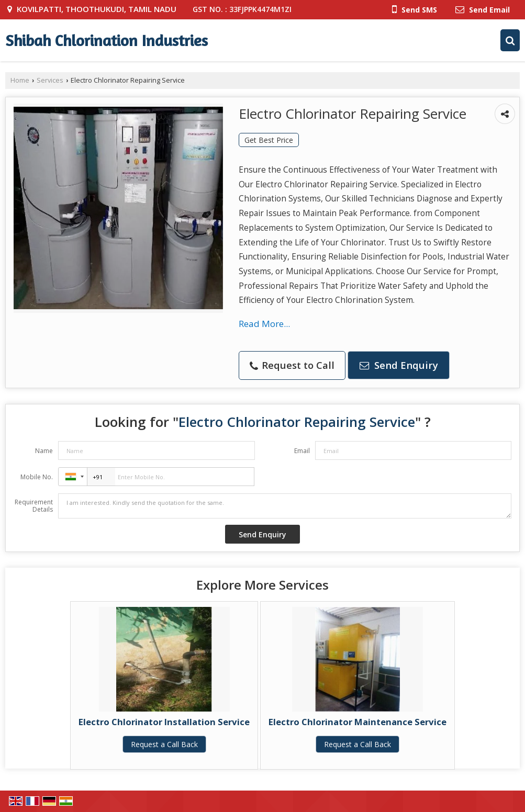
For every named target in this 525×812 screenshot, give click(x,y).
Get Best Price (269, 140)
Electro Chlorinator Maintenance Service (358, 722)
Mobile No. (37, 477)
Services (50, 80)
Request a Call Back (164, 744)
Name (44, 451)
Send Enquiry (399, 365)
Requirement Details (34, 506)
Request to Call (292, 365)
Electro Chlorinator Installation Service (164, 722)
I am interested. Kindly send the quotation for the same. (285, 506)
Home (20, 80)
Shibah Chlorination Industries (107, 40)
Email (302, 451)
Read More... (264, 324)
